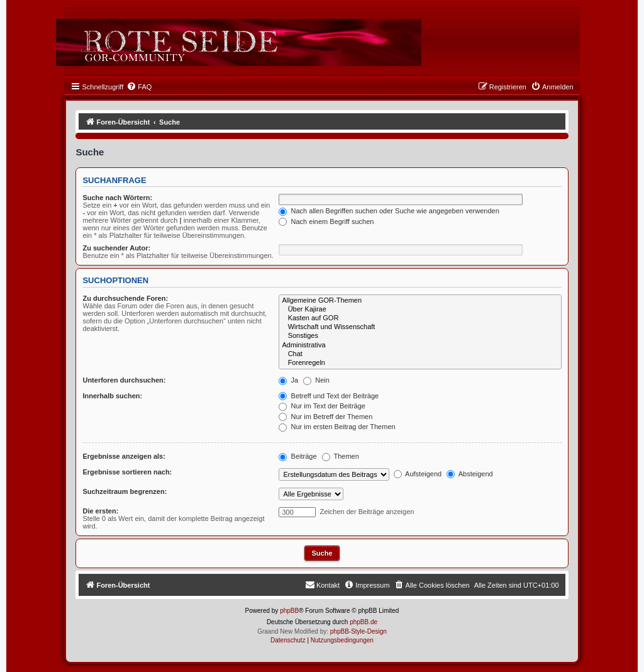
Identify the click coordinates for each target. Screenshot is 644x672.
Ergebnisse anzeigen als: (124, 456)
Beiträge (297, 456)
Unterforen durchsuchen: (124, 380)
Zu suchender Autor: (116, 248)
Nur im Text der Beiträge (322, 406)
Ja (288, 380)
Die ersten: (100, 511)
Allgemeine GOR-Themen (420, 301)
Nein (316, 380)
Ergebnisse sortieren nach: (127, 472)
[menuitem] (139, 87)
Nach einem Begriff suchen (326, 221)
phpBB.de (364, 622)
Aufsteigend (418, 474)
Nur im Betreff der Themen (325, 417)
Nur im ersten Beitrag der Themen (337, 427)
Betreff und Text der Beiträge (329, 396)
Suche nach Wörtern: (117, 198)
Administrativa (420, 345)
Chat (420, 354)
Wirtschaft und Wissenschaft (420, 327)
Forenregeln (420, 363)
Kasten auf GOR (420, 318)
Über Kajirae (420, 310)
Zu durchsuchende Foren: (125, 298)
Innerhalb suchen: (112, 396)
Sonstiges (420, 336)
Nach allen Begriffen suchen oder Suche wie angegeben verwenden (389, 211)
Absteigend (470, 474)
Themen (341, 456)
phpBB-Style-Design (358, 631)
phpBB (289, 611)
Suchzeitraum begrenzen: (125, 491)
